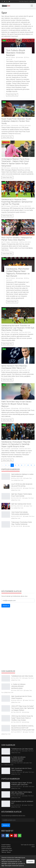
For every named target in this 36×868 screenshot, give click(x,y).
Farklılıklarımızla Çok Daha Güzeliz (22, 676)
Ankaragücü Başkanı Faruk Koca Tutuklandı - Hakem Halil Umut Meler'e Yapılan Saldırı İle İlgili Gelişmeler (15, 162)
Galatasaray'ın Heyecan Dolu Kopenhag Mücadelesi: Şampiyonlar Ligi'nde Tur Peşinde (17, 202)
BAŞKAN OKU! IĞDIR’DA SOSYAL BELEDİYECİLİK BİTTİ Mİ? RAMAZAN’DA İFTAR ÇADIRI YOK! (23, 728)
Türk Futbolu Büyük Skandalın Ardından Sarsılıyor (16, 53)
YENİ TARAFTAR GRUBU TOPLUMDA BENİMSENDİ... (20, 513)
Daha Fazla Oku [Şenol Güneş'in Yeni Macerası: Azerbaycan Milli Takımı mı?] (7, 380)
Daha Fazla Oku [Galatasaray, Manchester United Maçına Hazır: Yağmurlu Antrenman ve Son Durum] (12, 302)
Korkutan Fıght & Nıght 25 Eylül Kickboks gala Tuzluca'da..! (22, 784)
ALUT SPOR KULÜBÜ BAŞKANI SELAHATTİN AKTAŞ (22, 485)
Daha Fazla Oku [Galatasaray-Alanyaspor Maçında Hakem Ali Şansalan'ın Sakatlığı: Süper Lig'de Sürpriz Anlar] (7, 460)
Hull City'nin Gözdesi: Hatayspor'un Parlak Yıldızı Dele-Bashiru (17, 239)
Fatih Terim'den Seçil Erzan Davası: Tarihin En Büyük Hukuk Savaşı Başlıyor (17, 404)
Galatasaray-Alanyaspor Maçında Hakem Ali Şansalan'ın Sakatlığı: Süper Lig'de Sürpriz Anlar (16, 444)
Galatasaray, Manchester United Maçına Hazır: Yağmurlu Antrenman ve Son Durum (18, 272)
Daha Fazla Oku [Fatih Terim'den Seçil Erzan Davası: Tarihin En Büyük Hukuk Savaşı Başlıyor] (7, 420)
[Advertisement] (18, 548)
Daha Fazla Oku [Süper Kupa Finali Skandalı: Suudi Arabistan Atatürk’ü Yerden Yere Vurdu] (7, 137)
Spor (4, 41)
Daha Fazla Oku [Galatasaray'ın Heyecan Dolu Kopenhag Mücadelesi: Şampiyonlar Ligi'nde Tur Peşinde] (7, 216)
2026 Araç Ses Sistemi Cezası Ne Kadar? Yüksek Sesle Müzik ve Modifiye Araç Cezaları (22, 718)
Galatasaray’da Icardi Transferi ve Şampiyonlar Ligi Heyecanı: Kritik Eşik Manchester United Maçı (18, 328)
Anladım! (30, 862)
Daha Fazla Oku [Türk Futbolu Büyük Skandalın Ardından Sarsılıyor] (12, 95)
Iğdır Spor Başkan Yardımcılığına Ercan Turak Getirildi (22, 495)
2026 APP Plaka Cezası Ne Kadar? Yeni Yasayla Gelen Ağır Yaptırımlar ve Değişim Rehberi (23, 708)
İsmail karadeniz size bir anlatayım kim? (22, 802)
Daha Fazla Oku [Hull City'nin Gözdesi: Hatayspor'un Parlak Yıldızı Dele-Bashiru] (7, 254)
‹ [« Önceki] (3, 465)
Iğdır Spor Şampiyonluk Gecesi (21, 504)
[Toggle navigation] (32, 6)
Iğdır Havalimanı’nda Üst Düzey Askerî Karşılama (22, 697)
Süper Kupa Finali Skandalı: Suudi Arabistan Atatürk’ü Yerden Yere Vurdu (16, 121)
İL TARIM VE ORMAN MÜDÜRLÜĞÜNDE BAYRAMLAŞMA (18, 686)
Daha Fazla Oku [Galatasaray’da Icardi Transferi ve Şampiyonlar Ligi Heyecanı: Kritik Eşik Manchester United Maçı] (7, 344)
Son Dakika (6, 142)
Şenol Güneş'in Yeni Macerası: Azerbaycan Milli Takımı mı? (14, 367)
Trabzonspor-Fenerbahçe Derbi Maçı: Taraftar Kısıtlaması (22, 523)
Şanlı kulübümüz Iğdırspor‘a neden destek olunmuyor (22, 475)
